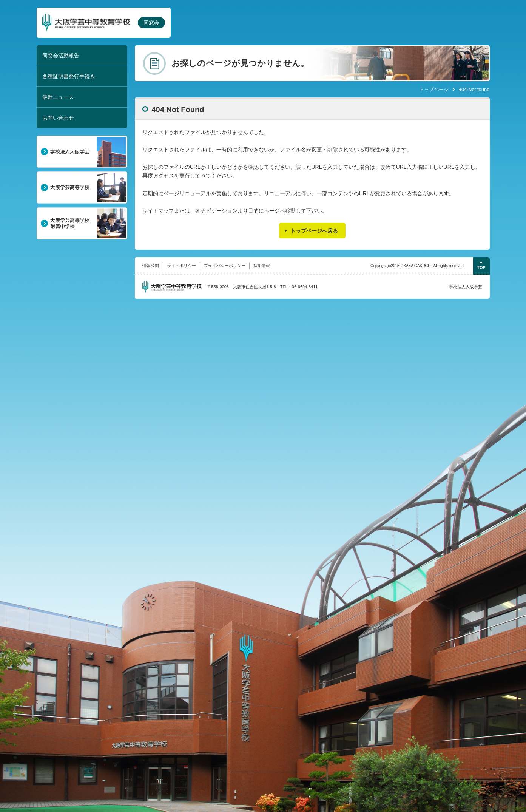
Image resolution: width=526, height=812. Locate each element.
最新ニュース (58, 97)
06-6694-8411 (305, 287)
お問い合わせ (58, 118)
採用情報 (262, 266)
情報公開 (151, 266)
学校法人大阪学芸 (466, 287)
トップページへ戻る (314, 231)
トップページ (434, 89)
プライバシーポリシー (225, 266)
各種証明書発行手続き (69, 76)
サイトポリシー (181, 266)
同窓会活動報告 (61, 56)
